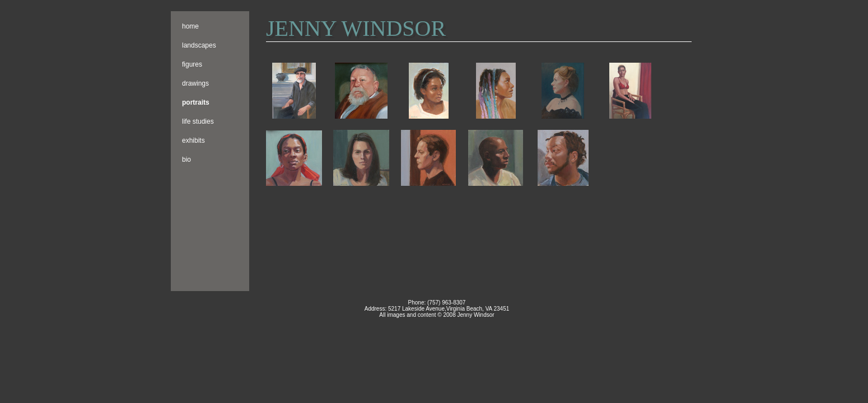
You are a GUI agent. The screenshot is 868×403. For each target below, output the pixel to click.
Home (190, 26)
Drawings (195, 83)
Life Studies (198, 121)
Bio (186, 160)
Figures (192, 64)
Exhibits (193, 140)
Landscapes (199, 45)
